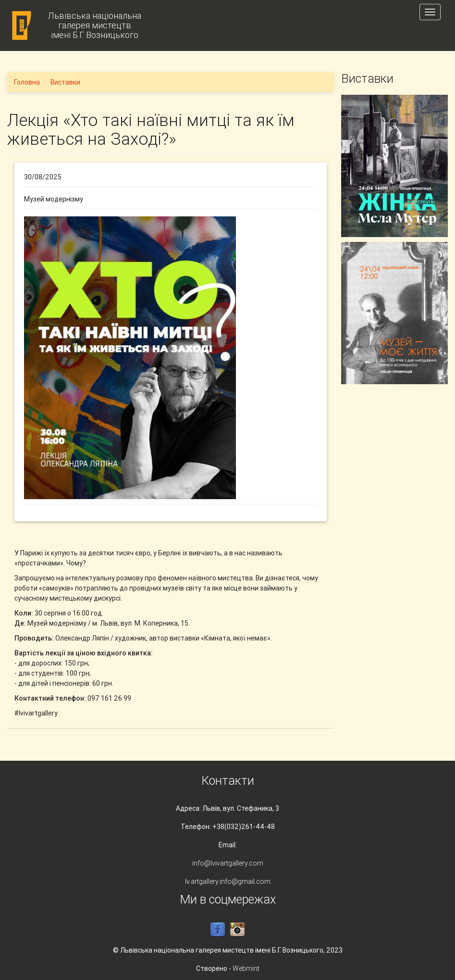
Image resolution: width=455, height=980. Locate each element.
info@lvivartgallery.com (228, 863)
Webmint (246, 968)
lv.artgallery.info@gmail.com (228, 881)
